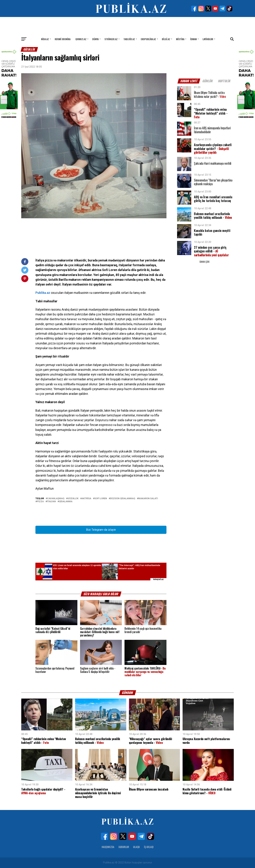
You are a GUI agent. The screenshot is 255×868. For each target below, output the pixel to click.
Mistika (180, 39)
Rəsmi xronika (63, 39)
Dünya (95, 39)
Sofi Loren (101, 499)
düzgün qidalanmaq (123, 499)
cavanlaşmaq (56, 499)
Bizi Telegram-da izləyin (101, 530)
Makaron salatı (148, 499)
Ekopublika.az (148, 39)
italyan (51, 502)
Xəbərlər (124, 847)
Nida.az (45, 39)
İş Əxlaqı (149, 847)
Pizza (40, 502)
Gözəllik (73, 499)
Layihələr (208, 39)
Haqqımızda (108, 847)
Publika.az (43, 293)
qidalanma (66, 502)
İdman (193, 39)
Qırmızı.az (81, 39)
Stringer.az (111, 39)
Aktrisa (86, 499)
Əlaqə (136, 847)
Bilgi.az (166, 39)
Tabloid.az (129, 39)
